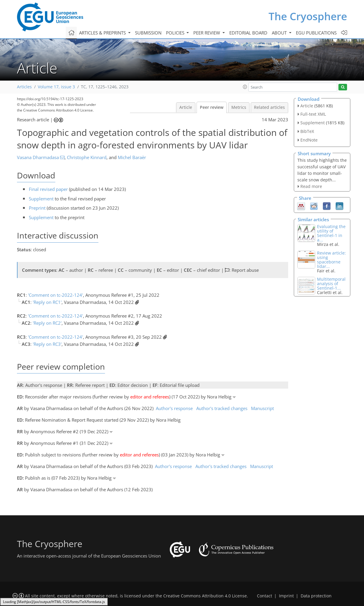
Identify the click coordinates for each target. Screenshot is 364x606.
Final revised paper (48, 189)
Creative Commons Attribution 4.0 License (205, 596)
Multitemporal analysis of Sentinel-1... (331, 284)
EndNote (309, 140)
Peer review (212, 107)
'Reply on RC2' (47, 323)
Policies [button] (176, 33)
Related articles (269, 107)
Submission (148, 33)
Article (186, 107)
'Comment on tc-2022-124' (55, 295)
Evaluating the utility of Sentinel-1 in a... (331, 233)
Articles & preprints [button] (103, 33)
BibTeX (307, 131)
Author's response (174, 408)
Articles (24, 87)
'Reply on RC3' (47, 344)
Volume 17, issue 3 (56, 87)
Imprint (286, 596)
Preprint (37, 208)
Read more (311, 186)
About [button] (280, 33)
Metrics (239, 107)
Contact (265, 596)
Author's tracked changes (222, 408)
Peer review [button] (207, 33)
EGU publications (316, 33)
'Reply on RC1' (47, 302)
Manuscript (262, 408)
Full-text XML (313, 114)
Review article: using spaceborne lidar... (331, 260)
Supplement (41, 199)
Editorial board (248, 33)
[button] (245, 87)
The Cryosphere (308, 16)
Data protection (316, 596)
